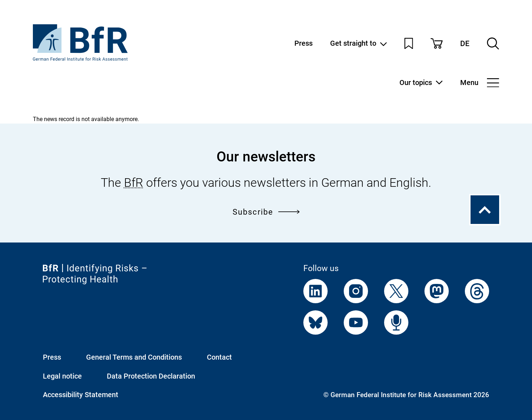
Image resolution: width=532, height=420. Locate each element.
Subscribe (266, 212)
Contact (219, 357)
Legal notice (62, 376)
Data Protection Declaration (151, 376)
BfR (134, 182)
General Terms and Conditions (134, 357)
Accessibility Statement (81, 395)
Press (304, 43)
